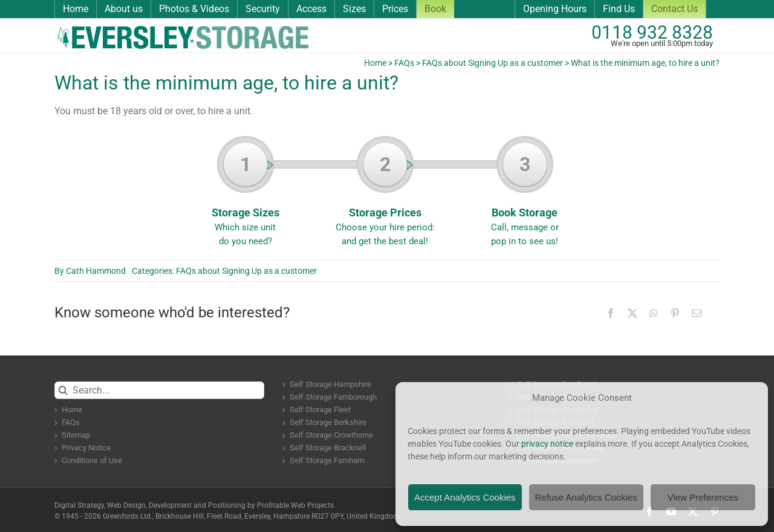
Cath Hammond (96, 271)
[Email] (697, 313)
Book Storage (525, 195)
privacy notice (547, 444)
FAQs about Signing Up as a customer (493, 63)
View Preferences (703, 497)
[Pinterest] (675, 313)
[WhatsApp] (654, 313)
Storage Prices (385, 195)
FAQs (404, 63)
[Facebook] (611, 313)
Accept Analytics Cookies (465, 497)
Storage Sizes (245, 195)
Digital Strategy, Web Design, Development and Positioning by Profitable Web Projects (194, 505)
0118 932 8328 (652, 32)
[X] (633, 313)
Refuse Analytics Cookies (586, 497)
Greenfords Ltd (127, 516)
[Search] (63, 390)
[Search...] (159, 390)
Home (375, 63)
